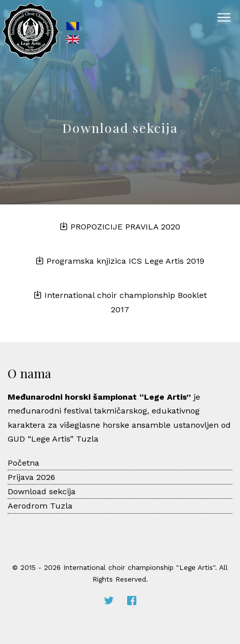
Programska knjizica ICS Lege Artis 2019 (120, 261)
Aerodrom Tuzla (40, 506)
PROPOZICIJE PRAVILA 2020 (120, 227)
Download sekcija (42, 491)
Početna (23, 463)
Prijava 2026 (31, 477)
